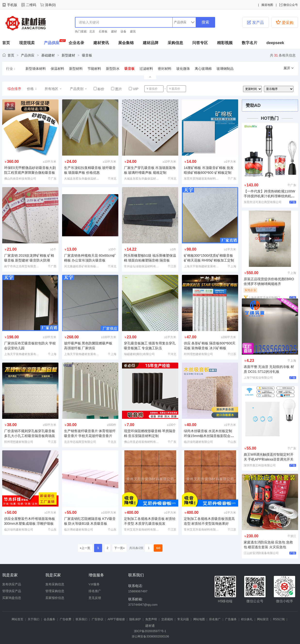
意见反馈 (95, 598)
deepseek (275, 43)
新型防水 (113, 69)
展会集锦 (126, 43)
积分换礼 (247, 619)
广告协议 (97, 619)
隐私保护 (135, 619)
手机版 (12, 5)
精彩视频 (225, 43)
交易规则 (167, 619)
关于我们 (33, 619)
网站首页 (17, 619)
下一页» (119, 548)
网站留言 (263, 619)
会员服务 (49, 619)
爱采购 (284, 22)
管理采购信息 (55, 591)
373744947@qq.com (143, 605)
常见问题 (183, 619)
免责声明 (151, 619)
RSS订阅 (279, 619)
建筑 (133, 32)
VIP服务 (94, 584)
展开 (289, 68)
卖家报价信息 (55, 598)
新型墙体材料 (36, 69)
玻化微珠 (183, 69)
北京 (92, 32)
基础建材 (48, 55)
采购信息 (175, 43)
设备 (123, 32)
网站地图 (199, 619)
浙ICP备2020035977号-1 (150, 631)
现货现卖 (27, 43)
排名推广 (95, 591)
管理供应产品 (12, 591)
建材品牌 (151, 43)
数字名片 (250, 43)
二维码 (31, 5)
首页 (6, 43)
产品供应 (52, 43)
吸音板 (87, 55)
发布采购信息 (55, 584)
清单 (48, 5)
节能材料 (94, 69)
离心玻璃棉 (203, 69)
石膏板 (103, 32)
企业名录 (76, 43)
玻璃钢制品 (225, 69)
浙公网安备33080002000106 (150, 636)
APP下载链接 (116, 619)
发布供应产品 (12, 584)
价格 (32, 89)
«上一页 (85, 548)
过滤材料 (146, 69)
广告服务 (231, 619)
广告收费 (65, 619)
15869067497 (138, 591)
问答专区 (200, 43)
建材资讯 (101, 43)
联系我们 (81, 619)
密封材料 (165, 69)
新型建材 (68, 55)
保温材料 (57, 69)
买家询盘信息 (12, 598)
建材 (114, 32)
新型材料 (76, 69)
